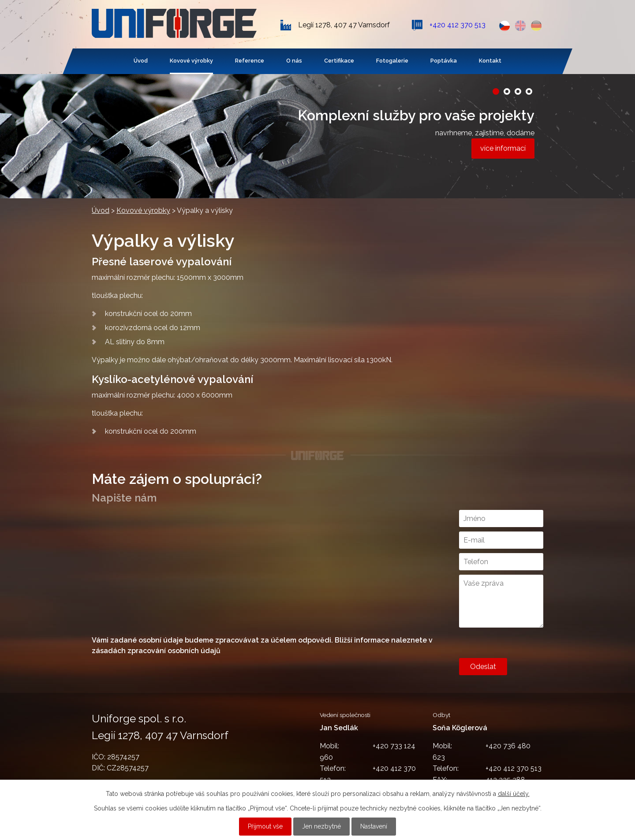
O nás (294, 61)
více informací (503, 148)
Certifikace (339, 61)
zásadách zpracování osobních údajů (156, 651)
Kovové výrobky (191, 61)
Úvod (141, 61)
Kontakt (490, 61)
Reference (250, 61)
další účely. (514, 794)
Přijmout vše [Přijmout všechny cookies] (265, 826)
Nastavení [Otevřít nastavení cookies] (374, 826)
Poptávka (444, 61)
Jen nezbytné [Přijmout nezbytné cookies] (321, 826)
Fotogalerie (392, 61)
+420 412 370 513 (458, 25)
